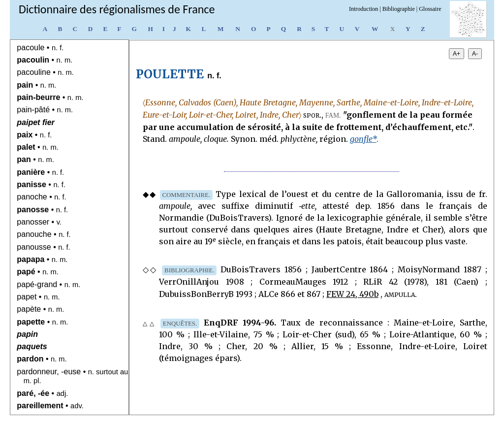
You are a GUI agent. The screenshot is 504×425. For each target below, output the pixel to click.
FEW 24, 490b (352, 294)
